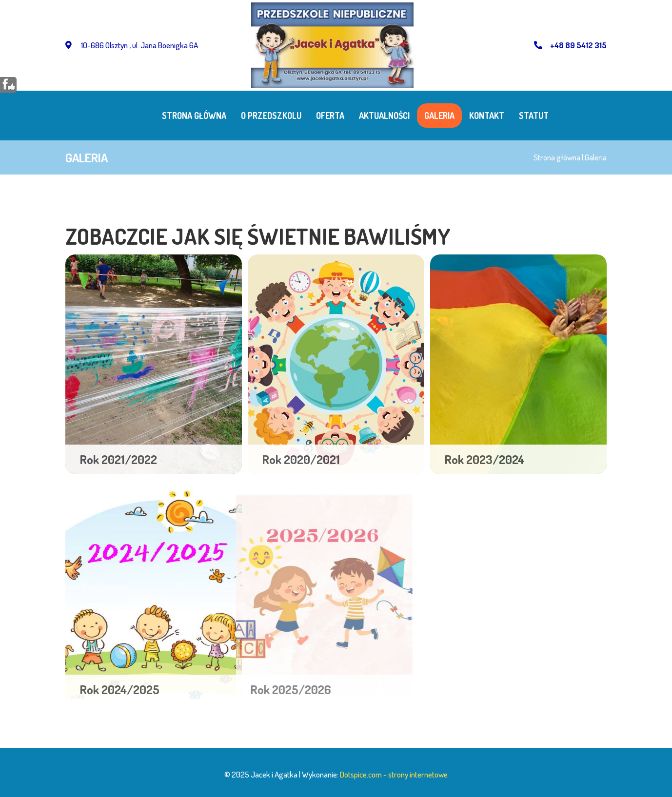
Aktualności (384, 116)
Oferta (330, 116)
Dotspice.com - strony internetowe (394, 774)
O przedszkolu (271, 116)
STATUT (534, 116)
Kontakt (487, 116)
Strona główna (194, 116)
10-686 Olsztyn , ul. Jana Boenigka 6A (132, 45)
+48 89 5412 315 (570, 45)
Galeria (439, 116)
